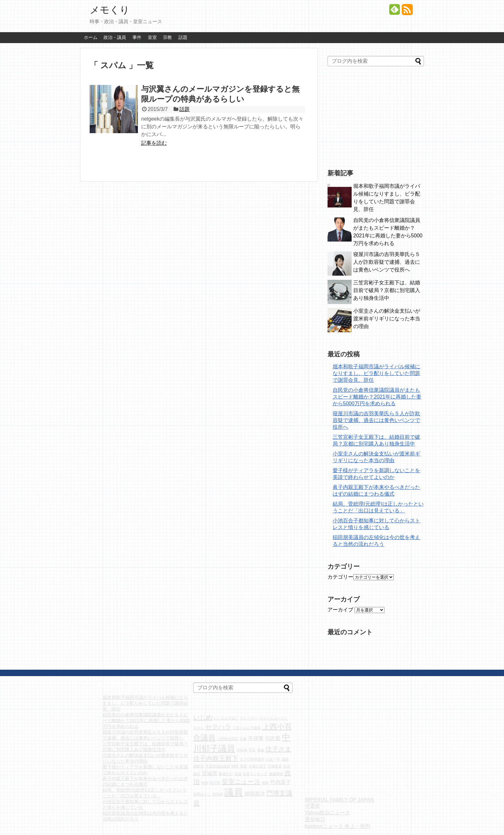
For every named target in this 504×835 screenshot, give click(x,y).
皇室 (152, 37)
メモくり (110, 10)
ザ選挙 (312, 806)
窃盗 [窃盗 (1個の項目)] (265, 783)
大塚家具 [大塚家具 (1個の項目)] (275, 766)
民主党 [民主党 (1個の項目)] (215, 783)
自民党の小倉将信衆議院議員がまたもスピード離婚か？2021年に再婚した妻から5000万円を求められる (377, 397)
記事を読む (154, 143)
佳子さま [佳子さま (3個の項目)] (278, 749)
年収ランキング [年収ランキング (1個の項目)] (255, 774)
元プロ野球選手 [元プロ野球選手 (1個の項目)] (252, 759)
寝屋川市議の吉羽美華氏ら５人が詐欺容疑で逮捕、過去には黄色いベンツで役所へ (387, 262)
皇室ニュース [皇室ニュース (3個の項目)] (241, 782)
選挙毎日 (315, 819)
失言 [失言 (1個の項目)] (287, 766)
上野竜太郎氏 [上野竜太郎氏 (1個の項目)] (228, 739)
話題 (183, 37)
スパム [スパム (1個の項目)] (198, 728)
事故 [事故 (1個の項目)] (261, 750)
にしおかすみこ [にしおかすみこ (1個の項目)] (226, 718)
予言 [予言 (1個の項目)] (252, 750)
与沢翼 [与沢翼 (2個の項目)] (273, 738)
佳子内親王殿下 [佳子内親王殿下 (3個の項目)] (216, 758)
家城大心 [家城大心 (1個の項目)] (226, 774)
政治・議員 (115, 37)
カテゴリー (340, 577)
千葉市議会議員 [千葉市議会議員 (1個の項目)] (218, 766)
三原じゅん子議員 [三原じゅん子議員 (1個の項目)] (247, 728)
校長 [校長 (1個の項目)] (205, 783)
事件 (137, 37)
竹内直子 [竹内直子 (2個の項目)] (281, 782)
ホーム (91, 37)
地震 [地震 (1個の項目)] (244, 766)
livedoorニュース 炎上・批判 (337, 826)
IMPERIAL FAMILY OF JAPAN (339, 800)
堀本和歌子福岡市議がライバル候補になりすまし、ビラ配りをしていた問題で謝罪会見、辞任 (376, 373)
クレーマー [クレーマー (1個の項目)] (249, 718)
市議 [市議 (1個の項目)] (238, 774)
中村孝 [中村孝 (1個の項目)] (242, 750)
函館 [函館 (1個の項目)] (285, 759)
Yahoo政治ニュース (327, 813)
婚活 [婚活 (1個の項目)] (197, 774)
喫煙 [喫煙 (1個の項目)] (235, 766)
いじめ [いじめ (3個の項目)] (203, 717)
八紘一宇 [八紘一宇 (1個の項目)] (273, 759)
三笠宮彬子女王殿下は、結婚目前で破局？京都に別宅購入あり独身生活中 (387, 290)
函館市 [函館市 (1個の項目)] (198, 766)
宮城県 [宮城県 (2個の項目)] (210, 773)
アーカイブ (340, 610)
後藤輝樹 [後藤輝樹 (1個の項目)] (276, 774)
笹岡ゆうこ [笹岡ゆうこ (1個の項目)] (202, 794)
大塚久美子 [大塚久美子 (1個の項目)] (257, 766)
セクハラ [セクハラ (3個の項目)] (218, 727)
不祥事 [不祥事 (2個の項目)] (256, 738)
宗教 (167, 37)
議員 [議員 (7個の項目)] (234, 792)
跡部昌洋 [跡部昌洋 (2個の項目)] (255, 794)
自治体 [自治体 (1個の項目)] (218, 794)
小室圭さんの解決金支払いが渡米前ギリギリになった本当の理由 (387, 319)
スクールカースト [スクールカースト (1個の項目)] (274, 718)
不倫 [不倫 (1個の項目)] (243, 739)
